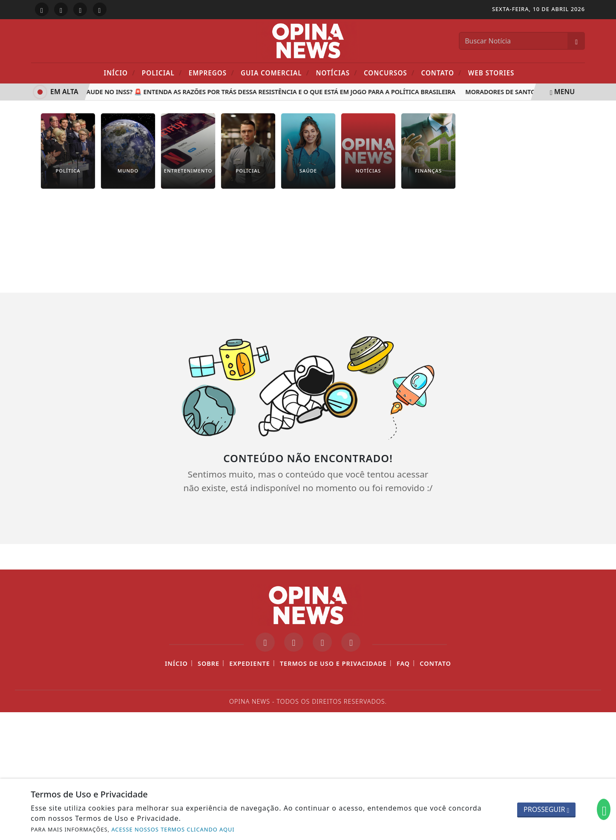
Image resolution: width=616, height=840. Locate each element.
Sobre (209, 663)
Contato (442, 73)
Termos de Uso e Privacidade (333, 663)
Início (120, 73)
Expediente (250, 663)
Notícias (336, 73)
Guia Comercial (275, 73)
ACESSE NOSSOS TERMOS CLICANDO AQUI (173, 829)
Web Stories (491, 73)
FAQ (403, 663)
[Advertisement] (308, 247)
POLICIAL (162, 73)
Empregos (212, 73)
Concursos (389, 73)
